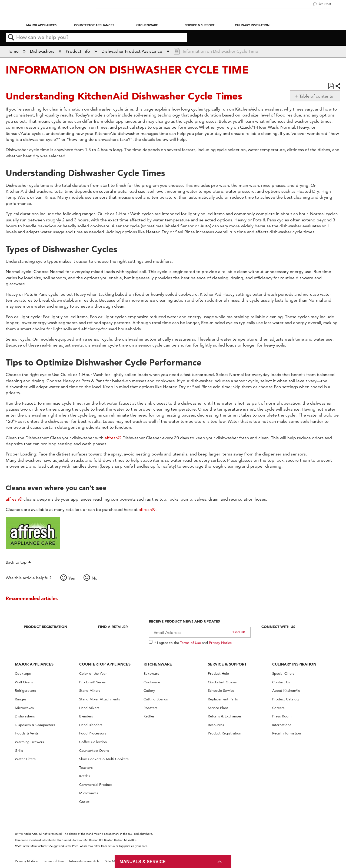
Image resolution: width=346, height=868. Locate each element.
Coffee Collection (93, 742)
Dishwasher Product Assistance (132, 51)
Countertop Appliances (94, 25)
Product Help (218, 674)
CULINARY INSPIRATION (294, 664)
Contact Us (281, 682)
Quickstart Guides (222, 682)
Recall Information (287, 733)
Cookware (152, 682)
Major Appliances (41, 25)
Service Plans (218, 708)
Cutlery (149, 691)
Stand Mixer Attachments (100, 699)
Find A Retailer (113, 627)
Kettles (85, 776)
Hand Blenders (91, 725)
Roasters (151, 708)
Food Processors (93, 733)
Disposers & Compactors (35, 725)
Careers (278, 708)
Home (13, 51)
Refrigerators (25, 691)
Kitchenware (147, 25)
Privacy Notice (220, 643)
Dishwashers (43, 51)
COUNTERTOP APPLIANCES (105, 664)
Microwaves (24, 708)
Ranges (21, 699)
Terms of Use (190, 643)
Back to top (16, 562)
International (282, 725)
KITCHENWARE (158, 664)
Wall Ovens (24, 682)
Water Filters (25, 759)
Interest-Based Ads (84, 861)
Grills (19, 751)
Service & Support (199, 25)
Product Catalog (285, 699)
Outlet (84, 802)
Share (338, 86)
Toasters (86, 768)
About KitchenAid (286, 691)
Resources (216, 725)
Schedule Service (221, 691)
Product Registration (46, 627)
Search (11, 38)
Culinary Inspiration (252, 25)
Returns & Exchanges (225, 716)
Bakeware (151, 674)
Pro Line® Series (92, 682)
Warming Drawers (29, 742)
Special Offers (283, 674)
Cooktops (23, 674)
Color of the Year (93, 674)
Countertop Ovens (94, 751)
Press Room (282, 716)
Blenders (86, 716)
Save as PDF (331, 86)
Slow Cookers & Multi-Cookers (104, 759)
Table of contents (316, 96)
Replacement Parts (223, 699)
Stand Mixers (90, 691)
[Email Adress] (200, 632)
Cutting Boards (156, 699)
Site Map (112, 861)
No (95, 578)
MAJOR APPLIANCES (34, 664)
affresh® (113, 438)
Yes (72, 578)
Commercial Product (96, 785)
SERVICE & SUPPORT (227, 664)
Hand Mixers (89, 708)
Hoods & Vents (27, 733)
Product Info (78, 51)
